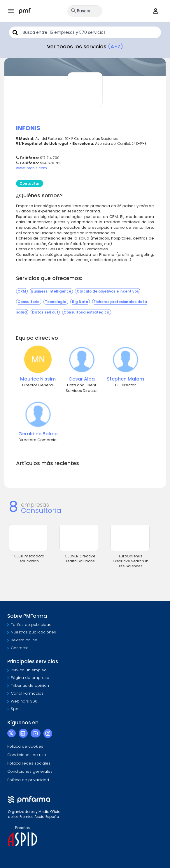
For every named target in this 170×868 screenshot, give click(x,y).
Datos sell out (45, 312)
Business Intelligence (51, 291)
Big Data (80, 302)
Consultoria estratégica (86, 312)
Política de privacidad (28, 780)
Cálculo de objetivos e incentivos (108, 291)
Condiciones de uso (27, 755)
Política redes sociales (29, 763)
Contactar (30, 183)
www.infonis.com (31, 168)
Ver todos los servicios (85, 46)
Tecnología (56, 302)
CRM (22, 291)
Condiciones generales (30, 771)
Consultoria (29, 302)
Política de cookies (25, 746)
